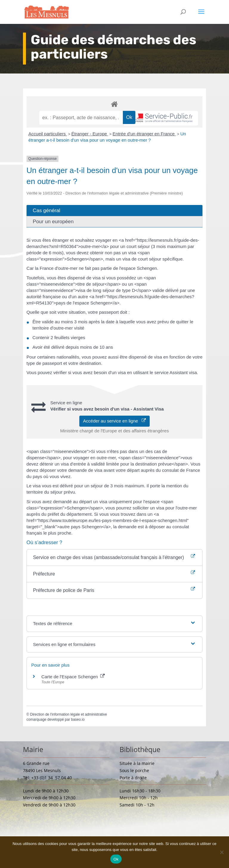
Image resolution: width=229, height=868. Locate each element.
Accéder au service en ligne (115, 421)
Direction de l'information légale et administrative (69, 714)
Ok (116, 859)
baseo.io (78, 719)
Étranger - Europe (90, 134)
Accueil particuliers (48, 134)
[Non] (222, 852)
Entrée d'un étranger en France (144, 134)
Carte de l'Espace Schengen (73, 677)
